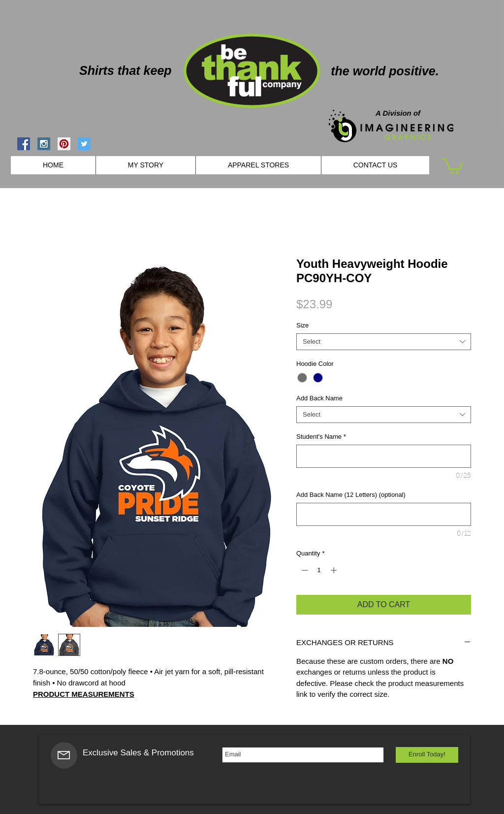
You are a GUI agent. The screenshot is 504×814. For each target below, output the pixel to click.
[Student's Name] (384, 456)
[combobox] (384, 342)
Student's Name (321, 437)
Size (302, 325)
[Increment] (335, 570)
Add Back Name (319, 398)
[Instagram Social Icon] (44, 144)
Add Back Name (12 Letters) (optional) (351, 495)
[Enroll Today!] (427, 755)
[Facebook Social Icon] (24, 144)
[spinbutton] (319, 570)
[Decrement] (304, 570)
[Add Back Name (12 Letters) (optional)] (384, 514)
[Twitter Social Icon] (84, 144)
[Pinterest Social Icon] (64, 144)
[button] (453, 165)
